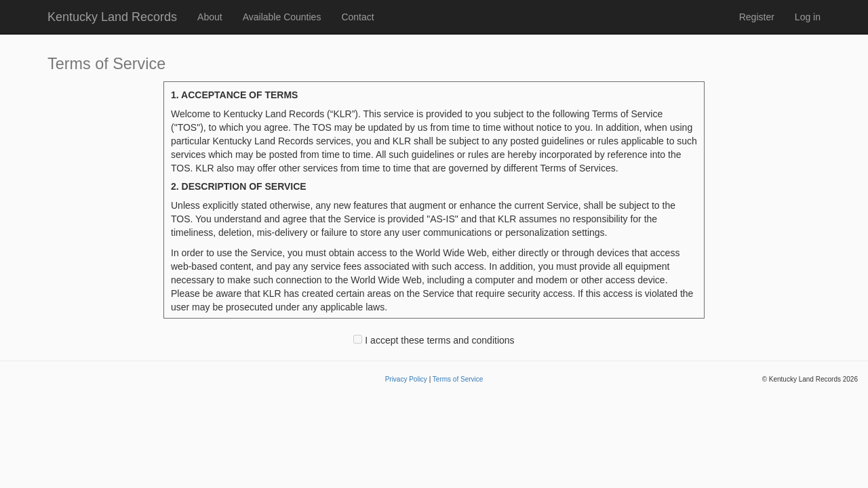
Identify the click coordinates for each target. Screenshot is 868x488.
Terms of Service (458, 379)
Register (757, 17)
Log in (808, 17)
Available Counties (282, 17)
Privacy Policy (406, 379)
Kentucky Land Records (112, 17)
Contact (357, 17)
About (210, 17)
